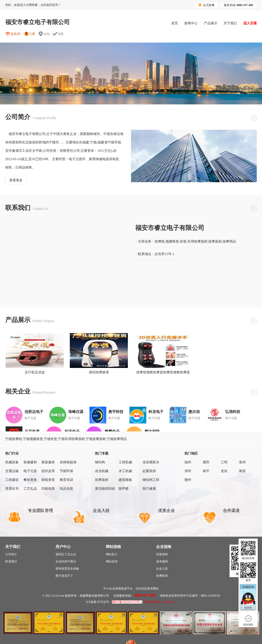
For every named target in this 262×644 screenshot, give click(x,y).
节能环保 (66, 471)
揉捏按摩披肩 (99, 372)
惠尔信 (194, 412)
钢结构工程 (151, 480)
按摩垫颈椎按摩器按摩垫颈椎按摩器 (163, 372)
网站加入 (112, 554)
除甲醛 (124, 489)
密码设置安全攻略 (67, 569)
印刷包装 (48, 489)
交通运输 (12, 471)
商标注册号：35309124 (159, 602)
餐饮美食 (30, 480)
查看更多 (16, 180)
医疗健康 (149, 489)
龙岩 (224, 471)
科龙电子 (156, 412)
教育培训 (66, 480)
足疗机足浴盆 (35, 372)
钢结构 (100, 462)
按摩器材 (102, 480)
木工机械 (125, 471)
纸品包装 (66, 489)
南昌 (242, 471)
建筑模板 (125, 480)
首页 (175, 23)
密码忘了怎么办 (66, 554)
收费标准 (162, 576)
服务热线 (238, 5)
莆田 (206, 462)
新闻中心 (191, 23)
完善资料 (162, 554)
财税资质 (48, 480)
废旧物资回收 (105, 489)
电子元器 (30, 471)
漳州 (188, 471)
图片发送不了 (64, 576)
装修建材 (30, 462)
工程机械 (125, 462)
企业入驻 (162, 569)
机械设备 (12, 462)
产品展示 (211, 23)
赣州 (188, 480)
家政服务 (48, 462)
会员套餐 (206, 5)
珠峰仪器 (76, 412)
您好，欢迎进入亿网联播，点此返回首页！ (33, 5)
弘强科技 (233, 412)
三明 (224, 462)
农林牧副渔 (68, 462)
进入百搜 (250, 23)
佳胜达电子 (34, 412)
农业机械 (102, 471)
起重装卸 (149, 471)
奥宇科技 (116, 412)
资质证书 (12, 489)
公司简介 (11, 554)
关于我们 (230, 23)
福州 (188, 462)
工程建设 (12, 480)
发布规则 (162, 562)
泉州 (242, 462)
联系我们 (11, 562)
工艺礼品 (30, 489)
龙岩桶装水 (151, 462)
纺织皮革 (48, 471)
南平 (206, 471)
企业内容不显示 (66, 562)
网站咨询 (112, 562)
